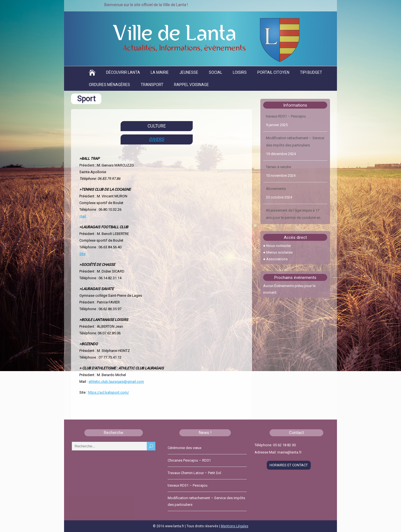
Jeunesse (189, 72)
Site (82, 254)
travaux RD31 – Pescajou (286, 116)
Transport (152, 85)
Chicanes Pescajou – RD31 (189, 460)
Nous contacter (279, 246)
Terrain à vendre (278, 167)
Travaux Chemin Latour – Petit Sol (194, 473)
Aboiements (276, 189)
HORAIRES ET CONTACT (289, 465)
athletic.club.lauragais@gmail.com (116, 382)
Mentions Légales (235, 526)
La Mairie (160, 72)
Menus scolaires (279, 252)
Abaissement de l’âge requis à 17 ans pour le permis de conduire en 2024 (293, 218)
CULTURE (157, 126)
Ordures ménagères (109, 85)
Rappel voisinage (191, 85)
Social (216, 72)
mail (83, 216)
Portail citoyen (273, 72)
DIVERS (157, 139)
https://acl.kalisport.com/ (108, 392)
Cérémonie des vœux (184, 448)
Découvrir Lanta (123, 72)
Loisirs (240, 72)
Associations (277, 259)
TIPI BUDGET (311, 72)
